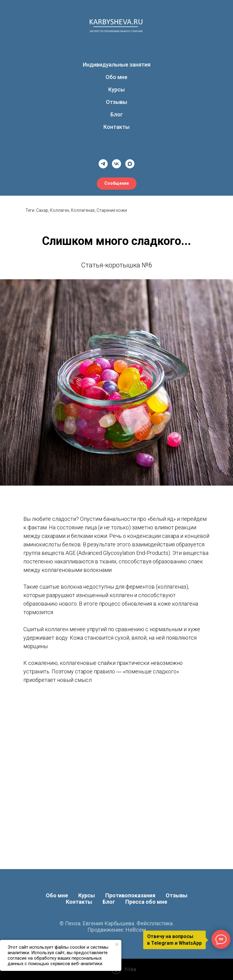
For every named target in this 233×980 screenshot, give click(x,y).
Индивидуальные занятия (117, 65)
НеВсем (136, 930)
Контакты (116, 127)
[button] (117, 184)
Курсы (116, 89)
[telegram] (103, 164)
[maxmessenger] (130, 164)
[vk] (116, 164)
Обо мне (116, 77)
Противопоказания (130, 895)
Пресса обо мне (146, 902)
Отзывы (116, 102)
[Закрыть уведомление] (117, 944)
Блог (117, 114)
